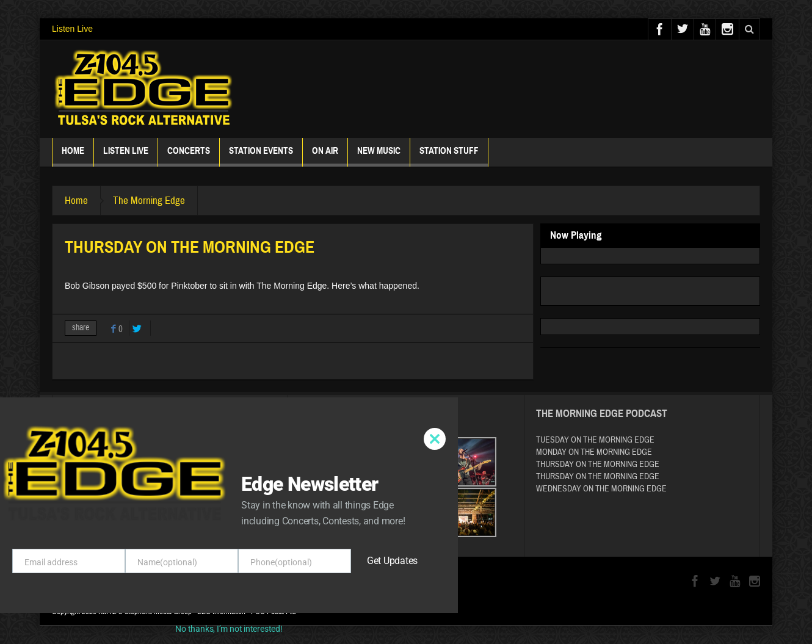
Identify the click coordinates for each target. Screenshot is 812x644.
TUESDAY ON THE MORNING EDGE (595, 440)
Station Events (261, 156)
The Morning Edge (149, 201)
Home (73, 156)
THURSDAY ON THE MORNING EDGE (598, 465)
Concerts (189, 156)
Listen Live (72, 29)
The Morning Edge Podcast (602, 414)
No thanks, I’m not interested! (229, 629)
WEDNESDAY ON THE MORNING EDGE (601, 489)
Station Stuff (449, 156)
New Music (379, 156)
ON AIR (325, 156)
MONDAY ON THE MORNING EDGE (594, 452)
